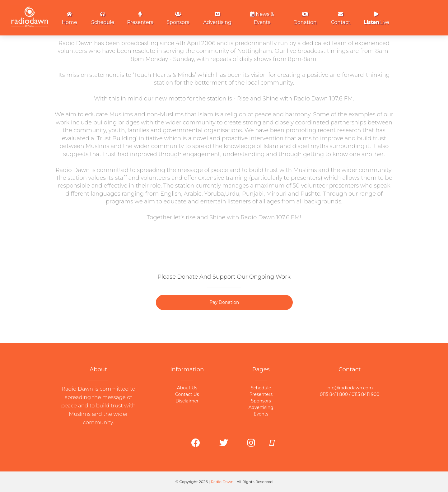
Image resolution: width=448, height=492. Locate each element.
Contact (340, 19)
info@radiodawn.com (350, 388)
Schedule (103, 19)
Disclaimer (187, 401)
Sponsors (178, 19)
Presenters (140, 19)
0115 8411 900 (366, 394)
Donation (305, 19)
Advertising (217, 19)
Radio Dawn (222, 482)
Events (261, 414)
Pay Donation (224, 302)
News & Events (262, 18)
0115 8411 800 (334, 394)
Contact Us (187, 394)
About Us (187, 388)
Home (69, 19)
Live (376, 19)
